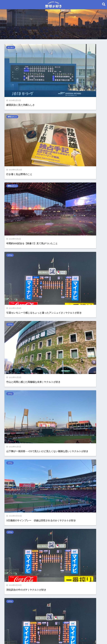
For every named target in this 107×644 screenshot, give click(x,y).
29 (59, 282)
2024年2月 (12, 460)
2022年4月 (12, 516)
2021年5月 (12, 585)
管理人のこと (63, 47)
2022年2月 (12, 528)
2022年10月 (13, 478)
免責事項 (61, 636)
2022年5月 (12, 510)
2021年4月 (12, 591)
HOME (54, 630)
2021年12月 (13, 541)
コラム (60, 89)
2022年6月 (12, 503)
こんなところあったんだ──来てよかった (28, 314)
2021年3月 (12, 597)
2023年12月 (13, 466)
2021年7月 (12, 572)
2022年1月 (12, 535)
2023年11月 (13, 472)
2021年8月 (12, 566)
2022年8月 (12, 491)
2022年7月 (12, 497)
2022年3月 (12, 522)
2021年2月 (12, 603)
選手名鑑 (11, 352)
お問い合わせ (48, 636)
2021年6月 (12, 578)
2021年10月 (13, 553)
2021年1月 (12, 610)
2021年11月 (13, 547)
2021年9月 (12, 560)
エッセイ (12, 47)
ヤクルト (11, 339)
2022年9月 (12, 485)
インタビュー (14, 321)
